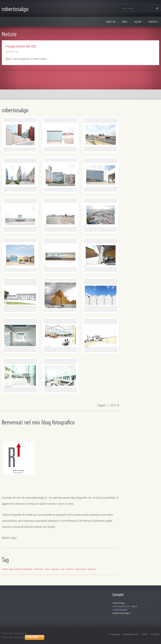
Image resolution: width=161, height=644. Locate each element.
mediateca (91, 569)
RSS (145, 634)
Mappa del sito (132, 634)
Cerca (157, 8)
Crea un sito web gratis (13, 637)
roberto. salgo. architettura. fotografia (17, 569)
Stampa (156, 634)
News (125, 22)
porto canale (80, 569)
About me (111, 22)
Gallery (138, 22)
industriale (38, 569)
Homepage (115, 634)
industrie (70, 569)
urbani (47, 569)
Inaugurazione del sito (21, 46)
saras (63, 569)
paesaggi (55, 569)
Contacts (153, 22)
